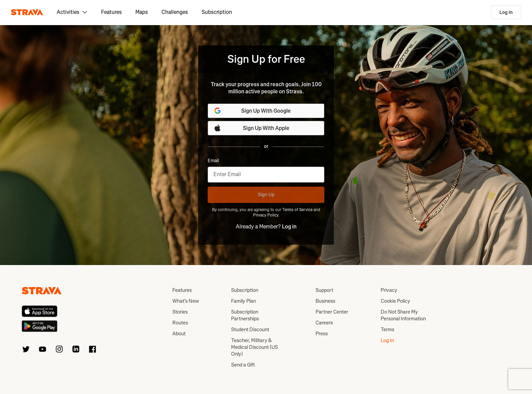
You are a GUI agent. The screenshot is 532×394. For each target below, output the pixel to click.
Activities (72, 12)
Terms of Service (297, 210)
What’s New (186, 301)
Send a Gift (243, 365)
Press (322, 334)
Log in (289, 227)
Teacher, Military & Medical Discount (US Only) (254, 347)
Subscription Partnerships (245, 315)
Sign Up (266, 195)
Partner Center (332, 312)
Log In (506, 12)
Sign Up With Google (252, 111)
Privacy (389, 290)
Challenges (175, 12)
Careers (324, 323)
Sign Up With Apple (251, 128)
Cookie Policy (395, 301)
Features (111, 12)
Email (213, 161)
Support (324, 290)
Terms (387, 330)
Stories (180, 312)
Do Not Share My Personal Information (403, 315)
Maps (142, 12)
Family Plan (243, 301)
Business (325, 301)
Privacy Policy (266, 215)
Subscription (217, 12)
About (179, 334)
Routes (180, 323)
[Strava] (27, 12)
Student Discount (250, 330)
